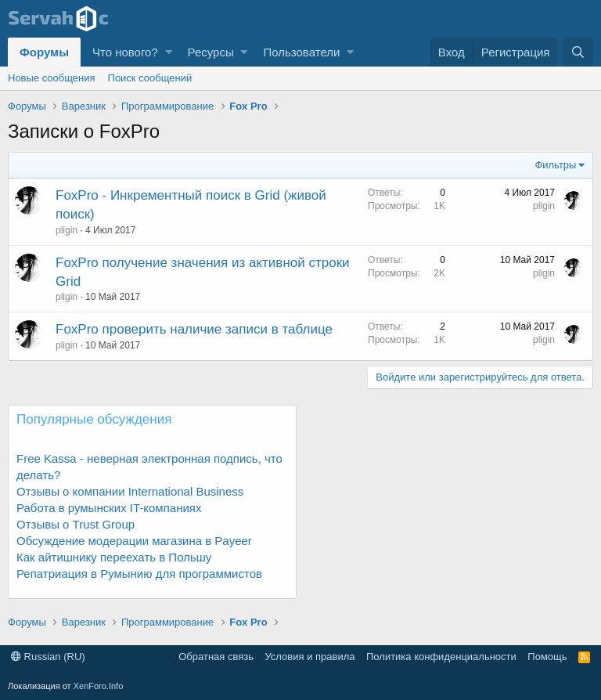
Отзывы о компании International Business (130, 491)
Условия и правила (309, 657)
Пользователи (301, 52)
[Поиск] (578, 52)
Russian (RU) (48, 657)
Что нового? (125, 52)
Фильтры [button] (555, 165)
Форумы (44, 52)
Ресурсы (211, 52)
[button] (169, 52)
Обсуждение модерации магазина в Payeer (134, 541)
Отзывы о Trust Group (76, 524)
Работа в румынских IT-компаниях (109, 508)
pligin (67, 230)
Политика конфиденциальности (441, 657)
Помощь (547, 657)
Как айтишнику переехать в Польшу (114, 557)
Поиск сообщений (150, 78)
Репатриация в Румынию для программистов (139, 574)
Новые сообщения (52, 78)
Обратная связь (216, 657)
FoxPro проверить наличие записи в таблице (194, 329)
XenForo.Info (99, 686)
